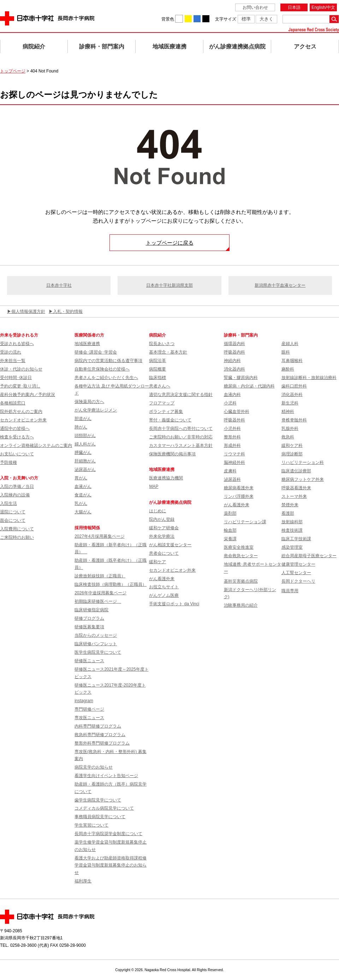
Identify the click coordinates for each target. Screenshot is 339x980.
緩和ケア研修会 (164, 528)
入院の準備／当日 (17, 486)
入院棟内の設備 (15, 495)
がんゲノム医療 (164, 595)
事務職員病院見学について (100, 817)
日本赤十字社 (59, 285)
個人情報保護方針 (28, 311)
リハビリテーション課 (245, 522)
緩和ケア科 (292, 445)
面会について (13, 520)
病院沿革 (157, 361)
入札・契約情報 (68, 311)
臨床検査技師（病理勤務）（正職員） (111, 584)
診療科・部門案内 (102, 46)
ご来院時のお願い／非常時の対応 (181, 437)
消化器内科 (234, 369)
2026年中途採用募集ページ (100, 593)
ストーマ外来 (294, 496)
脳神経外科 (234, 462)
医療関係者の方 (89, 335)
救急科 (288, 437)
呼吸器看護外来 (296, 488)
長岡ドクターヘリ (298, 581)
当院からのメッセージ (96, 635)
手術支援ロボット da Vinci (174, 604)
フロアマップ (162, 403)
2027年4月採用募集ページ (99, 536)
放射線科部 (292, 522)
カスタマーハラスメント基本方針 (181, 445)
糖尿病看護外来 (239, 488)
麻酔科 (288, 369)
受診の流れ (11, 352)
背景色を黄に (188, 19)
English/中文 (323, 7)
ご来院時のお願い (17, 537)
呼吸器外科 (234, 420)
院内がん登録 (162, 519)
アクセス (305, 46)
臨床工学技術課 (296, 539)
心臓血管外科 (237, 412)
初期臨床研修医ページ (98, 601)
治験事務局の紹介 (241, 605)
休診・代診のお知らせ (21, 369)
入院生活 (8, 503)
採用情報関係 (89, 528)
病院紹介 (34, 46)
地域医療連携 (169, 46)
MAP (154, 486)
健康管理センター (298, 564)
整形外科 (232, 437)
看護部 (288, 513)
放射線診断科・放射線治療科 (309, 378)
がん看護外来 (162, 579)
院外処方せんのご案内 (21, 412)
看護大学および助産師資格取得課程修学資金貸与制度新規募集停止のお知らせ (111, 865)
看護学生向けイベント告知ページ (106, 776)
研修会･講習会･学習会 (96, 352)
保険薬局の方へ (89, 402)
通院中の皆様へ (15, 428)
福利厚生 (83, 881)
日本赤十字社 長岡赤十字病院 (47, 18)
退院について (13, 512)
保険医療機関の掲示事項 (172, 454)
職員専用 (290, 591)
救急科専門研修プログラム (100, 735)
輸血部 (230, 530)
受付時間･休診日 (16, 378)
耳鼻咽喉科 (292, 361)
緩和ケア (157, 562)
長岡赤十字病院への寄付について (181, 428)
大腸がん (83, 512)
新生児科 (290, 403)
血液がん (83, 486)
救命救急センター (241, 556)
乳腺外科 (290, 428)
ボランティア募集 (166, 412)
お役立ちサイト (164, 587)
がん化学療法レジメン (96, 410)
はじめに (157, 511)
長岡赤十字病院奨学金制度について (108, 834)
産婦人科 (290, 344)
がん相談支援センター (170, 545)
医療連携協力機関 (166, 478)
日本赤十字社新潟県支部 (169, 285)
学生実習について (91, 825)
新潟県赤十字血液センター (280, 285)
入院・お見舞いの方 (19, 478)
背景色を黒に (206, 19)
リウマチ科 (234, 454)
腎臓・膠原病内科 (241, 378)
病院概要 (157, 369)
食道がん (83, 495)
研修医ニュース (89, 661)
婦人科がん (85, 444)
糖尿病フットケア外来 (303, 479)
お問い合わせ (255, 7)
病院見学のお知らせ (94, 767)
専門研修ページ (89, 709)
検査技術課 (292, 530)
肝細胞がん (85, 461)
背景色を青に (197, 19)
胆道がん (83, 419)
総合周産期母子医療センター (309, 556)
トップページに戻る (170, 243)
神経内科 (232, 361)
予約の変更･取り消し (20, 386)
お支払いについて (17, 454)
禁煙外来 (290, 505)
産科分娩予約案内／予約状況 (28, 395)
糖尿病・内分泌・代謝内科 (249, 386)
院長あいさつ (162, 344)
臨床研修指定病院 (91, 610)
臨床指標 (157, 378)
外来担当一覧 (13, 361)
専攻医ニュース (89, 718)
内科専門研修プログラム (98, 726)
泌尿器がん (85, 469)
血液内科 (232, 395)
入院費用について (17, 529)
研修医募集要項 (89, 627)
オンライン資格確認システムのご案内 (36, 445)
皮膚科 (230, 471)
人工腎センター (296, 573)
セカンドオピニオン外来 (23, 420)
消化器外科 (292, 395)
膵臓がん (83, 453)
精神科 (288, 412)
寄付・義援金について (170, 420)
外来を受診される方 (19, 335)
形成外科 (232, 445)
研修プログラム (89, 618)
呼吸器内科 (234, 352)
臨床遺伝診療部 (296, 471)
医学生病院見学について (98, 652)
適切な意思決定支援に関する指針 (181, 395)
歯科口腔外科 (294, 386)
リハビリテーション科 (303, 462)
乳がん (81, 503)
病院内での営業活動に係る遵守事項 (108, 361)
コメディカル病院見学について (104, 808)
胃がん (81, 478)
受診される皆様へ (17, 344)
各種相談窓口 (13, 403)
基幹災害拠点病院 (241, 581)
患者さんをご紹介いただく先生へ (106, 378)
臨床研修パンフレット (96, 644)
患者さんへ (160, 386)
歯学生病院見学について (98, 800)
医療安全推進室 (239, 547)
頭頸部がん (85, 436)
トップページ (13, 71)
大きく (266, 19)
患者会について (164, 553)
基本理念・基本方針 (168, 352)
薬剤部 (230, 513)
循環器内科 (234, 344)
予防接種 (8, 462)
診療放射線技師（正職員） (100, 576)
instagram (84, 701)
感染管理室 (292, 547)
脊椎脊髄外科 (294, 420)
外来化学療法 (162, 536)
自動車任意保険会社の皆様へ (102, 369)
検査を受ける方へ (17, 437)
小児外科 (232, 428)
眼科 (286, 352)
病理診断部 (292, 454)
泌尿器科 (232, 479)
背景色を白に (179, 19)
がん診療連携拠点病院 (237, 46)
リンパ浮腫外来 (239, 496)
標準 (246, 19)
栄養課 (230, 539)
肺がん (81, 427)
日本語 (294, 7)
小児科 (230, 403)
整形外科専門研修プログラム (102, 743)
